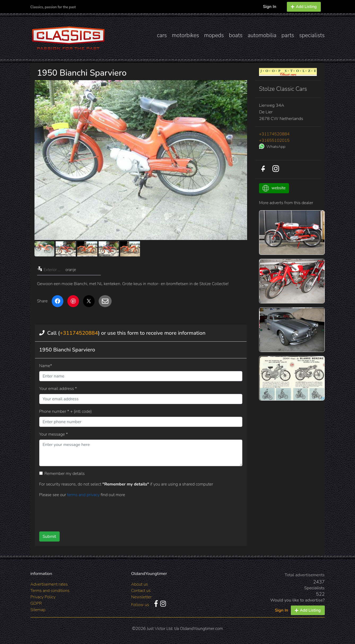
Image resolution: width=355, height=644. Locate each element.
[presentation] (132, 513)
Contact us (141, 591)
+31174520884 (79, 333)
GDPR (36, 603)
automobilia (262, 35)
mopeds (214, 35)
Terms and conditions (50, 591)
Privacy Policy (43, 597)
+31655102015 (274, 140)
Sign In (270, 7)
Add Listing (304, 7)
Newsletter (141, 597)
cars (162, 35)
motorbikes (185, 35)
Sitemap (38, 610)
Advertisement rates (49, 584)
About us (140, 584)
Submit (49, 536)
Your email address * (58, 389)
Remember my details (65, 474)
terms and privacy (84, 495)
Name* (46, 366)
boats (236, 35)
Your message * (54, 434)
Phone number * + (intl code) (65, 411)
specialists (312, 35)
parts (288, 35)
